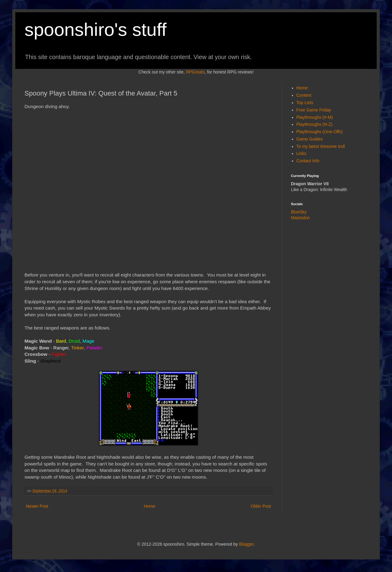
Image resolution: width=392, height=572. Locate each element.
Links (302, 153)
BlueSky (299, 212)
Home (149, 506)
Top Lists (305, 103)
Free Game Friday (314, 110)
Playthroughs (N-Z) (315, 124)
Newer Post (37, 506)
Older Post (261, 506)
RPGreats (195, 72)
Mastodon (300, 218)
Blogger (246, 544)
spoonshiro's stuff (96, 30)
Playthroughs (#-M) (315, 117)
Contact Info (308, 161)
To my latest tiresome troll (321, 146)
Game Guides (310, 139)
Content (304, 95)
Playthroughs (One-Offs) (320, 132)
